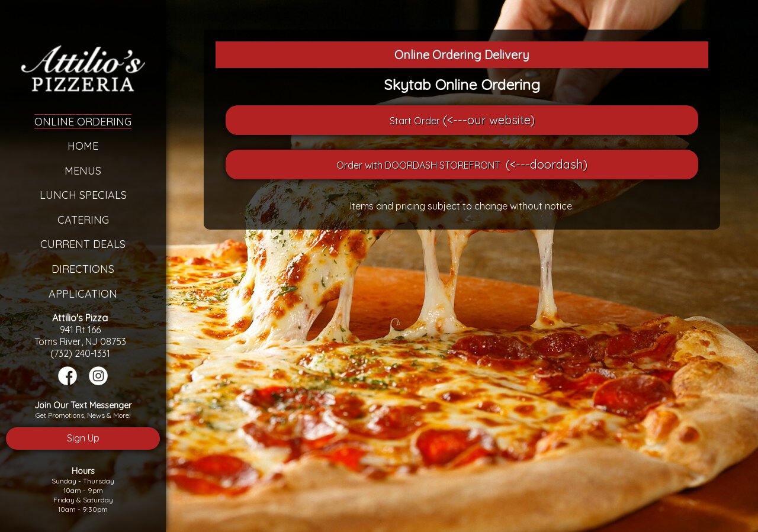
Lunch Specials (83, 195)
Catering (83, 220)
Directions (83, 269)
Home (83, 146)
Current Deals (83, 244)
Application (83, 294)
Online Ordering (83, 122)
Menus (83, 171)
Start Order (415, 121)
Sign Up (83, 438)
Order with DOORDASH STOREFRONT (418, 165)
